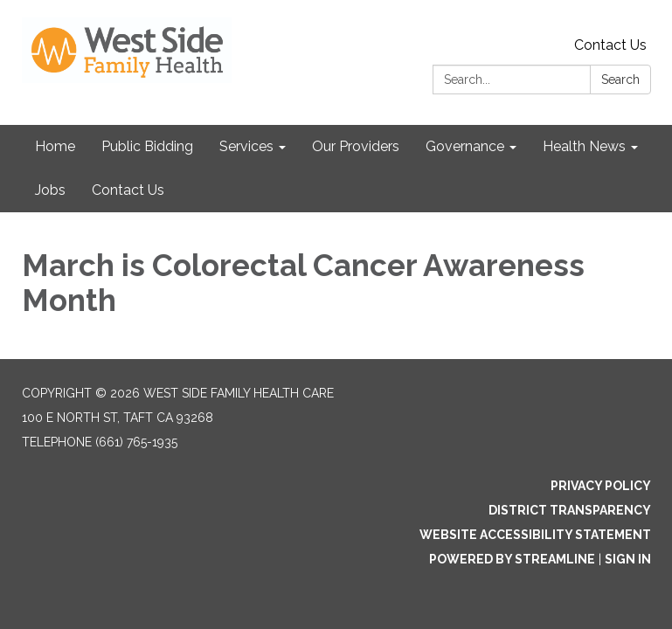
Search (620, 79)
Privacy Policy (601, 486)
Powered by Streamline (512, 559)
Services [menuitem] (246, 146)
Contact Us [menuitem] (128, 190)
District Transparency (570, 510)
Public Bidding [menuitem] (147, 146)
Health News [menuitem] (584, 146)
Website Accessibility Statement (535, 535)
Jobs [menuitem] (50, 190)
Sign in (628, 559)
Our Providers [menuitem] (356, 146)
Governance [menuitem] (465, 146)
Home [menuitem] (55, 146)
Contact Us (610, 45)
